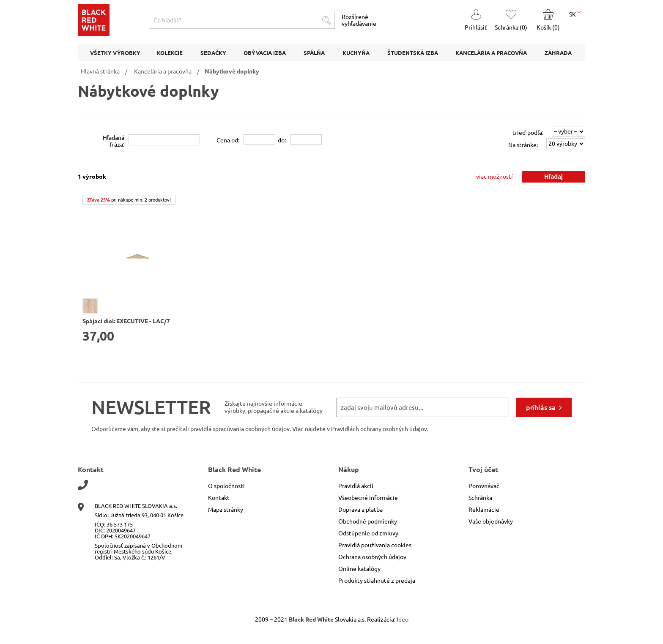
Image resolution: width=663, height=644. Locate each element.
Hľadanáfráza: (114, 141)
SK (575, 14)
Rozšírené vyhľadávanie (359, 20)
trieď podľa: (528, 133)
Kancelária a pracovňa (163, 71)
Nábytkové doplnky (232, 71)
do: (282, 140)
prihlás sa (541, 407)
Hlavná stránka (100, 71)
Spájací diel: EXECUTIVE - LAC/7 (126, 321)
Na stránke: (523, 145)
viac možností (495, 177)
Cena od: (228, 140)
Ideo (403, 619)
